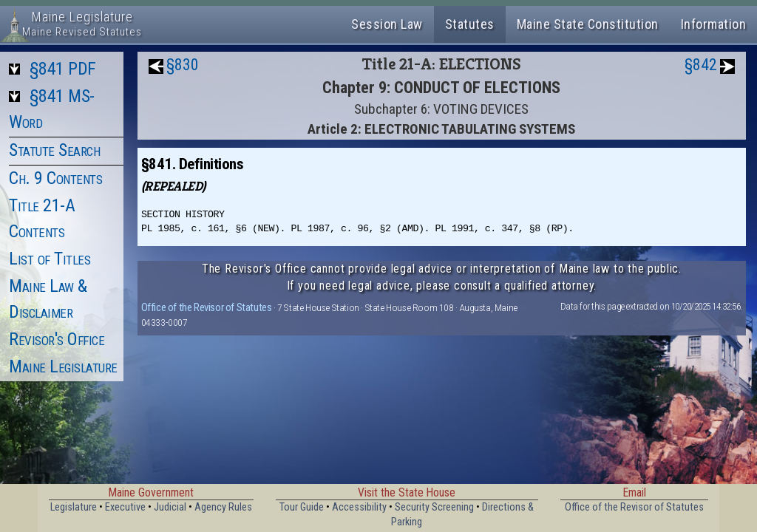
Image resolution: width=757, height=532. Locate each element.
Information (714, 24)
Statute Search (54, 150)
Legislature (74, 507)
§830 (183, 65)
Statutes (470, 24)
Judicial (170, 507)
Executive (125, 507)
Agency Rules (223, 507)
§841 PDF (63, 69)
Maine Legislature (63, 366)
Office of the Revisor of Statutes (207, 307)
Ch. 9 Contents (55, 178)
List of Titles (50, 259)
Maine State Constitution (588, 24)
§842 (701, 65)
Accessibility (359, 507)
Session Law (387, 24)
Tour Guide (302, 507)
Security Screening (434, 507)
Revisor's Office (57, 339)
